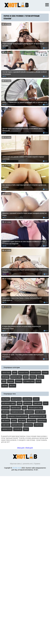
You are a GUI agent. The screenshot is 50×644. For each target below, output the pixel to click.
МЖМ (4, 381)
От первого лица (29, 381)
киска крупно (29, 412)
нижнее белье (27, 399)
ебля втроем (28, 403)
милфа (20, 403)
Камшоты (40, 377)
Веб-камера (5, 377)
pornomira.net (27, 464)
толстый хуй (18, 429)
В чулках (45, 373)
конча (4, 416)
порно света (6, 425)
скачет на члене (40, 412)
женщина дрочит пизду (35, 408)
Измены (33, 377)
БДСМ (15, 373)
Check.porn (29, 448)
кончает (36, 399)
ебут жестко (6, 421)
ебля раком (5, 412)
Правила (37, 464)
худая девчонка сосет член (38, 416)
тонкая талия (38, 425)
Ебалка (26, 429)
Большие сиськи (35, 373)
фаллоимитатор (16, 399)
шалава (14, 421)
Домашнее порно (16, 377)
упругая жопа (42, 421)
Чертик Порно (6, 373)
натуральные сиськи (17, 412)
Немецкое (19, 381)
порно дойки (38, 403)
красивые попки (7, 429)
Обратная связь (15, 464)
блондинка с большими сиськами (18, 416)
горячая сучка (28, 425)
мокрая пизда (32, 421)
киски (24, 408)
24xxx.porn (21, 448)
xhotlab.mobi (17, 468)
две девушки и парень (9, 403)
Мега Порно (6, 399)
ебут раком (22, 421)
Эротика (5, 386)
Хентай (38, 381)
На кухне (11, 381)
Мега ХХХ (12, 386)
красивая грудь (16, 408)
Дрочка (26, 377)
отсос (46, 403)
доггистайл (6, 408)
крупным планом (17, 425)
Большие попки (24, 373)
